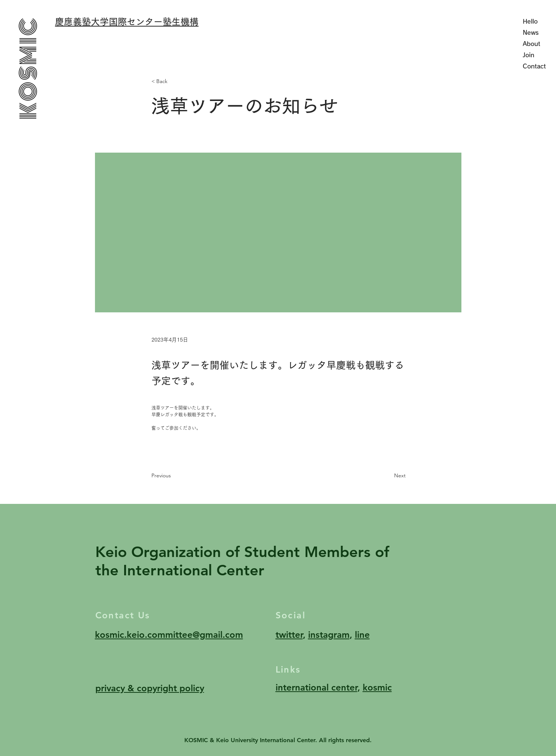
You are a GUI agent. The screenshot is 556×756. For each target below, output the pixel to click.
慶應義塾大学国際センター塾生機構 (127, 22)
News (531, 33)
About (532, 44)
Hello (530, 21)
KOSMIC (28, 68)
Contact (534, 66)
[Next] (387, 476)
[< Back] (176, 82)
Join (529, 55)
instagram (329, 635)
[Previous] (176, 476)
